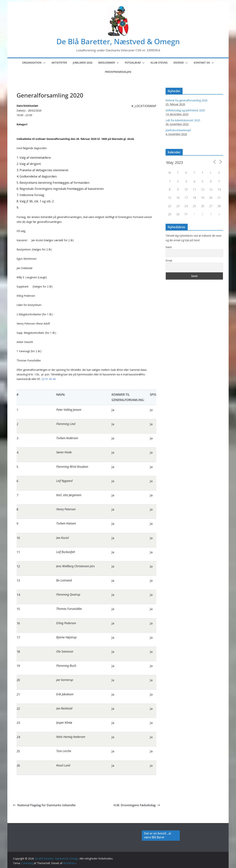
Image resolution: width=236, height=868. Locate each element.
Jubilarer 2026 (83, 63)
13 (211, 190)
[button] (44, 63)
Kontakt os (202, 63)
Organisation (32, 63)
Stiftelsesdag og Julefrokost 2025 (185, 110)
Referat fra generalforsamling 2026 (186, 100)
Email (169, 260)
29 (170, 214)
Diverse (179, 63)
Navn (169, 247)
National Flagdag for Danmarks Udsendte (44, 805)
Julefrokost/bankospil (178, 130)
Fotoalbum (133, 63)
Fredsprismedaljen (118, 72)
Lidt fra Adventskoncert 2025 (183, 120)
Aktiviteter (59, 63)
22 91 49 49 (48, 379)
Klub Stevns (159, 63)
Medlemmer (107, 63)
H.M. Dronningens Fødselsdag (137, 805)
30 (178, 214)
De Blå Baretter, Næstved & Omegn (118, 41)
